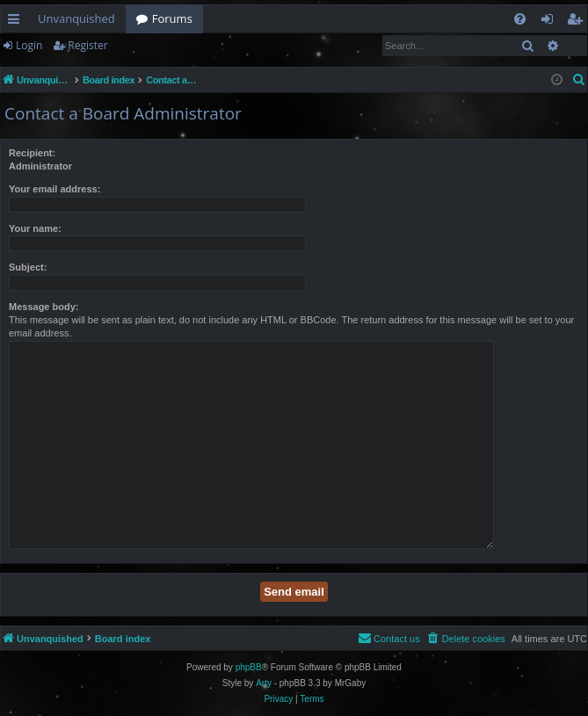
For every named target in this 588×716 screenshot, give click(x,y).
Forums (172, 18)
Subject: (28, 267)
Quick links (17, 22)
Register (87, 45)
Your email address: (54, 189)
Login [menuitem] (551, 22)
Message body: (44, 307)
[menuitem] (520, 19)
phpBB (249, 667)
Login (29, 45)
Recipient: (32, 153)
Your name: (35, 228)
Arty (264, 683)
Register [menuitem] (578, 22)
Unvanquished (76, 18)
